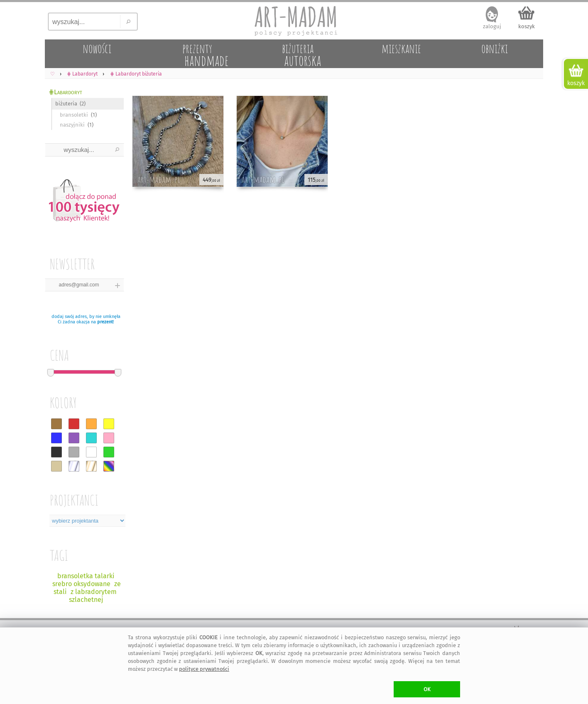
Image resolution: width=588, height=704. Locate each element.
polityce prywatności (204, 669)
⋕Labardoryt (65, 92)
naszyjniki (72, 125)
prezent (105, 322)
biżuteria (66, 104)
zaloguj (492, 26)
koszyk (527, 26)
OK (427, 689)
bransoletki (74, 115)
